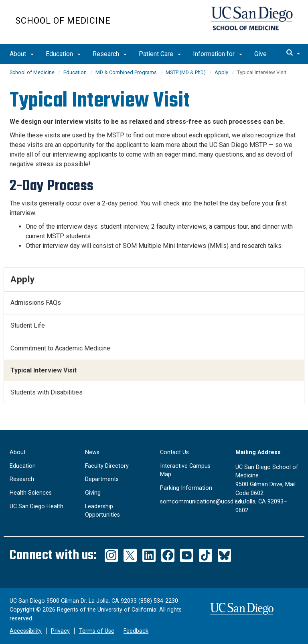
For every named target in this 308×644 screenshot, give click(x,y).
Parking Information (186, 488)
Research (110, 54)
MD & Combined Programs (126, 72)
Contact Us (174, 452)
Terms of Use (97, 631)
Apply (221, 72)
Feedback (136, 631)
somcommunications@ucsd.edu (202, 502)
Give (260, 54)
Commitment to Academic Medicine (60, 348)
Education (63, 54)
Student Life (28, 325)
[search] (293, 53)
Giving (93, 493)
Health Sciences (31, 493)
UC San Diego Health (36, 506)
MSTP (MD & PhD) (186, 72)
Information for (218, 54)
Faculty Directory (107, 466)
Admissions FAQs (36, 303)
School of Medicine (63, 21)
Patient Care (160, 54)
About (22, 54)
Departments (102, 479)
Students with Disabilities (47, 392)
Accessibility (26, 631)
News (92, 452)
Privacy (60, 631)
